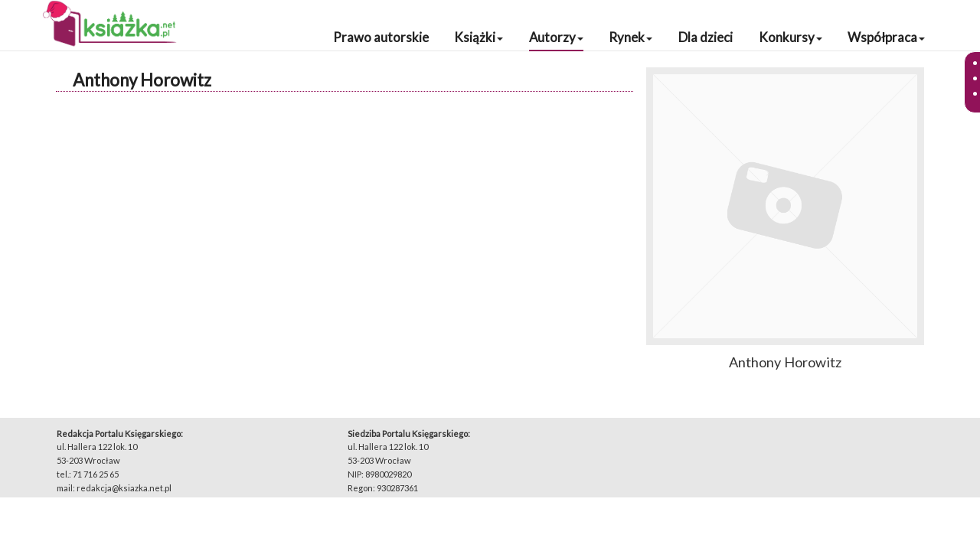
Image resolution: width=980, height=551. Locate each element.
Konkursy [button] (791, 37)
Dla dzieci (706, 37)
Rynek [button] (630, 37)
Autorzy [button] (556, 37)
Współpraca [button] (886, 37)
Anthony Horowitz (142, 80)
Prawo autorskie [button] (381, 37)
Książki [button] (479, 37)
